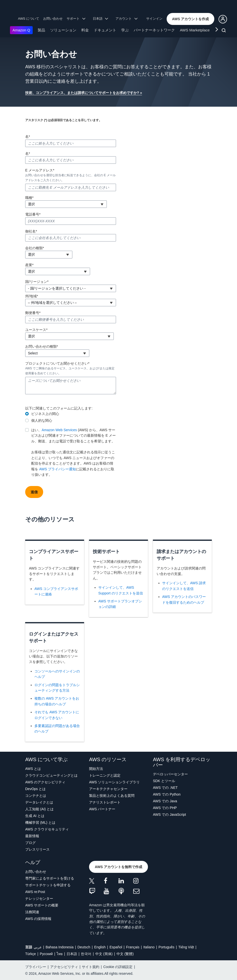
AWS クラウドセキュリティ (47, 829)
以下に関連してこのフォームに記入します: (59, 408)
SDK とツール (164, 781)
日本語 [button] (101, 19)
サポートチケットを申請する (48, 885)
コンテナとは (36, 796)
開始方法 (96, 769)
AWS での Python (167, 794)
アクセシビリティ (64, 967)
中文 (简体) (104, 954)
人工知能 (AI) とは (39, 809)
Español (116, 947)
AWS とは (33, 769)
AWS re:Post (35, 892)
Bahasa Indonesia (60, 947)
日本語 (72, 954)
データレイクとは (39, 802)
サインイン (154, 19)
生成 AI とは (35, 816)
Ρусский (46, 954)
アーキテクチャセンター (108, 789)
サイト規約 (91, 967)
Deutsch (84, 947)
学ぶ (125, 30)
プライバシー (36, 967)
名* (28, 137)
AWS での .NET (165, 788)
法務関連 (32, 912)
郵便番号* (33, 313)
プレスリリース (37, 849)
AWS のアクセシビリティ (45, 782)
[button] (191, 19)
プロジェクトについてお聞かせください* (57, 363)
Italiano (149, 947)
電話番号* (33, 214)
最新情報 (32, 836)
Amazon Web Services (59, 430)
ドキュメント (105, 30)
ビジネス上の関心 (45, 414)
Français (133, 947)
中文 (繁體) (125, 954)
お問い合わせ (53, 19)
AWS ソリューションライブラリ (114, 782)
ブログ (30, 843)
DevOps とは (35, 789)
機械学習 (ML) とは (40, 822)
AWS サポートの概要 (42, 905)
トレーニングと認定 (105, 775)
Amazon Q (21, 30)
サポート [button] (76, 19)
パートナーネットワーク (154, 30)
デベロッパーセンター (170, 774)
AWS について (29, 19)
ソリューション (63, 30)
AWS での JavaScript (170, 815)
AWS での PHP (165, 808)
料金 (85, 30)
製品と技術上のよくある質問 (112, 796)
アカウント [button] (126, 19)
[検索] (224, 31)
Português (166, 947)
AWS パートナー (102, 809)
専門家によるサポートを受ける (50, 878)
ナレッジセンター (39, 898)
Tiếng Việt (186, 947)
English (100, 947)
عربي (38, 947)
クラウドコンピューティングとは (51, 775)
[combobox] (66, 204)
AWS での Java (165, 801)
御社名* (31, 231)
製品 (41, 30)
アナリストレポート (105, 802)
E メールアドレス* (40, 170)
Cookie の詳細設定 (118, 967)
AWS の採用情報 (38, 919)
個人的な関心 (42, 420)
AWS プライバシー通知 (58, 469)
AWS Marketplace (195, 30)
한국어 (86, 954)
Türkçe (31, 954)
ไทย (60, 954)
